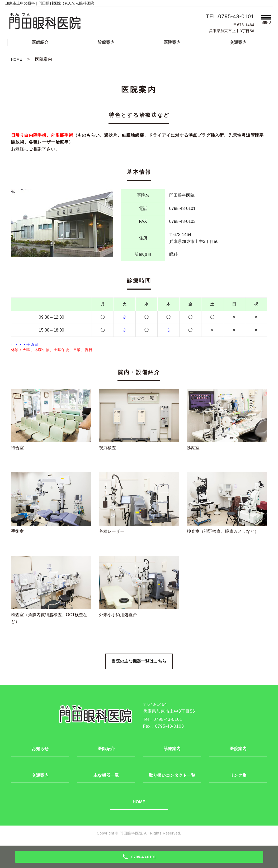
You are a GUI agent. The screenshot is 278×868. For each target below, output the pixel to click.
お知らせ (40, 749)
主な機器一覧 (106, 776)
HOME (17, 59)
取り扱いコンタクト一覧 (172, 776)
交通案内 (238, 42)
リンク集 (238, 776)
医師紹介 (40, 42)
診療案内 (106, 42)
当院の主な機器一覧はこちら (139, 662)
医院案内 (172, 42)
